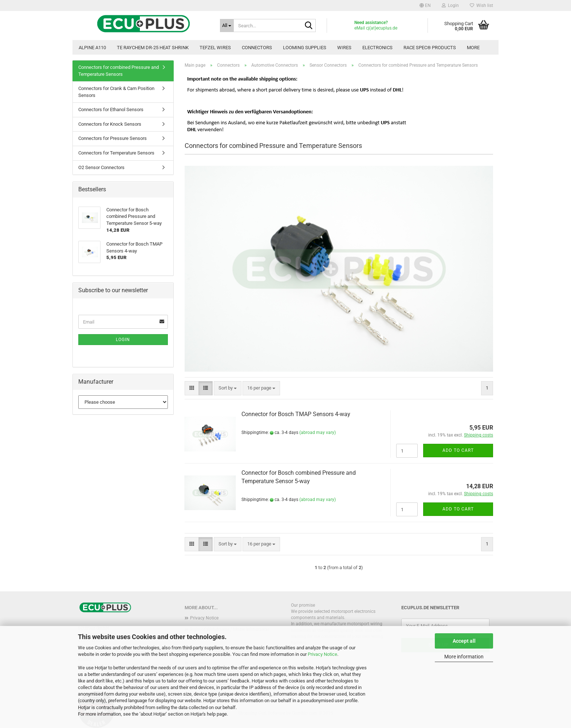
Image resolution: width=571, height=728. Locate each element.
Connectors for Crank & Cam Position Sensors (116, 92)
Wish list (481, 5)
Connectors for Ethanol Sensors (111, 109)
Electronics (377, 48)
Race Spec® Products (430, 48)
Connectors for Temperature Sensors (116, 153)
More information (464, 657)
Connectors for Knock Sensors (110, 124)
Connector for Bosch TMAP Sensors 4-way (296, 414)
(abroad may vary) (318, 433)
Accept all (464, 641)
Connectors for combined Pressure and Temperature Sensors (119, 71)
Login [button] (450, 5)
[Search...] (227, 26)
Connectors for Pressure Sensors (113, 138)
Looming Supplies (305, 48)
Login (123, 340)
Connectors (257, 48)
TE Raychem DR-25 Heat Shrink (153, 48)
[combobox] (228, 388)
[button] (425, 5)
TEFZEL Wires (215, 48)
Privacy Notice (322, 654)
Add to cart (458, 450)
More (473, 48)
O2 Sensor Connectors (101, 167)
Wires (344, 48)
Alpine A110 (92, 48)
